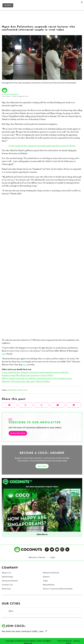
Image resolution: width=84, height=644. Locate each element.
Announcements (10, 581)
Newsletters (49, 585)
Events (46, 577)
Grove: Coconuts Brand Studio (58, 589)
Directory (6, 589)
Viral (25, 390)
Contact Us (7, 585)
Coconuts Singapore (11, 94)
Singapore (12, 390)
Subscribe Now (18, 433)
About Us (6, 573)
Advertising (7, 577)
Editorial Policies (51, 573)
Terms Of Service (65, 641)
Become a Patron (37, 557)
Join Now (42, 466)
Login (53, 557)
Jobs (45, 581)
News (20, 390)
